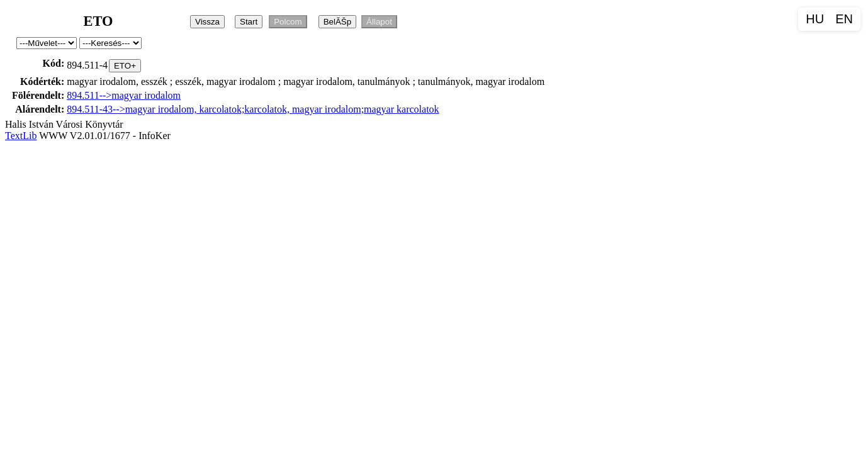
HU (815, 19)
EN (844, 19)
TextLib (21, 136)
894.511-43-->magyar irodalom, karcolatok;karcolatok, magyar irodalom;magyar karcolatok (253, 109)
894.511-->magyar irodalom (124, 95)
